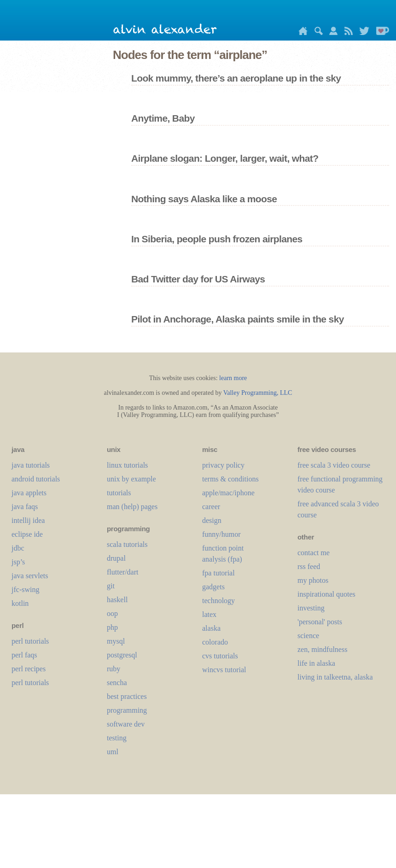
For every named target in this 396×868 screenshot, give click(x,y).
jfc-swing (25, 589)
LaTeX (209, 614)
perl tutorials (30, 641)
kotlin (20, 603)
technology (218, 601)
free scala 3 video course (334, 465)
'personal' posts (320, 622)
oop (112, 613)
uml (113, 752)
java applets (29, 493)
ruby (114, 669)
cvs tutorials (220, 656)
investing (311, 608)
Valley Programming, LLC (258, 393)
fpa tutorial (218, 573)
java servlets (30, 576)
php (112, 627)
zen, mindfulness (322, 649)
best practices (127, 696)
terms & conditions (230, 479)
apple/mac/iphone (228, 493)
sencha (117, 683)
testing (117, 738)
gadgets (213, 587)
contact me (314, 553)
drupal (116, 558)
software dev (126, 724)
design (212, 520)
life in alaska (316, 663)
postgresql (122, 655)
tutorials (119, 493)
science (308, 636)
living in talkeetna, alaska (335, 677)
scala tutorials (127, 544)
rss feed (309, 566)
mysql (116, 641)
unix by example (131, 479)
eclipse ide (27, 534)
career (211, 507)
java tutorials (31, 465)
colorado (215, 642)
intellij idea (28, 520)
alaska (211, 628)
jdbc (18, 548)
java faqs (25, 507)
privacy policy (223, 465)
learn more (233, 378)
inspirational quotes (326, 594)
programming (127, 710)
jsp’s (18, 562)
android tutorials (36, 479)
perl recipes (29, 669)
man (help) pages (132, 507)
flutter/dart (122, 572)
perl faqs (24, 655)
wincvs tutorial (224, 670)
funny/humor (221, 534)
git (111, 586)
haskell (117, 600)
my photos (313, 580)
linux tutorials (127, 465)
